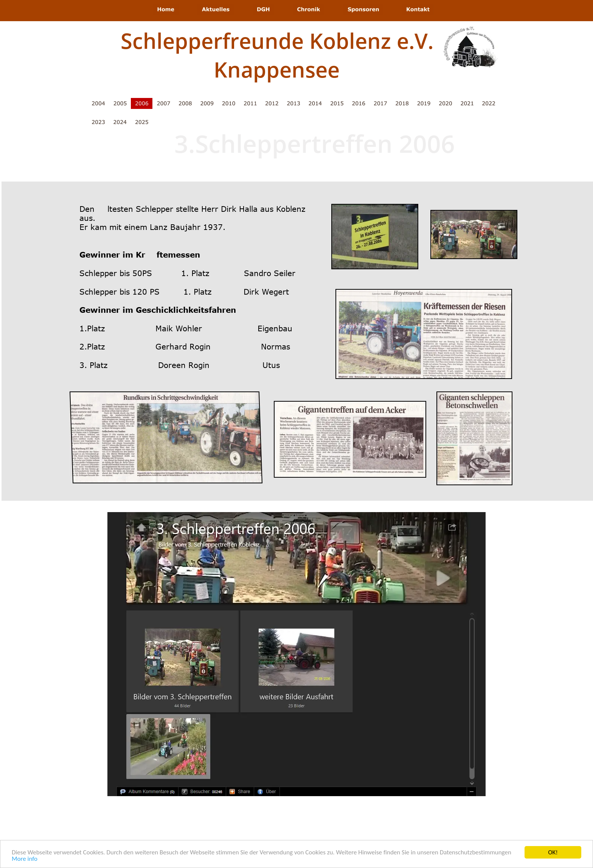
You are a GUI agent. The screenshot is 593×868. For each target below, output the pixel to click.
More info (25, 859)
